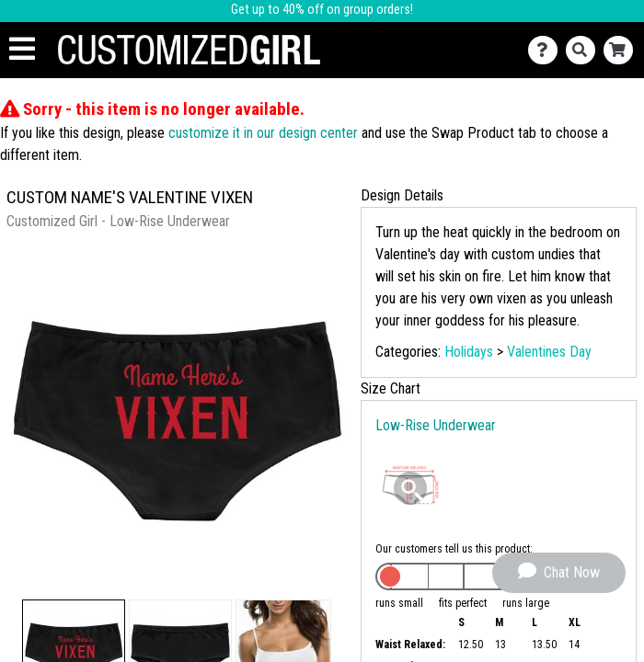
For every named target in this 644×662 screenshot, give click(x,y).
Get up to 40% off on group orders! (322, 10)
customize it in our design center (263, 133)
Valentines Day (549, 352)
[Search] (585, 50)
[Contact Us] (547, 50)
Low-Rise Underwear (436, 425)
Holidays (469, 352)
